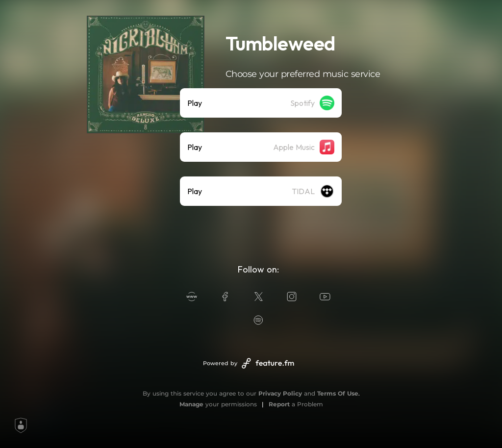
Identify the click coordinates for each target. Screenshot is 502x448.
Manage (191, 404)
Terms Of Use (338, 393)
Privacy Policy (280, 393)
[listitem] (261, 103)
